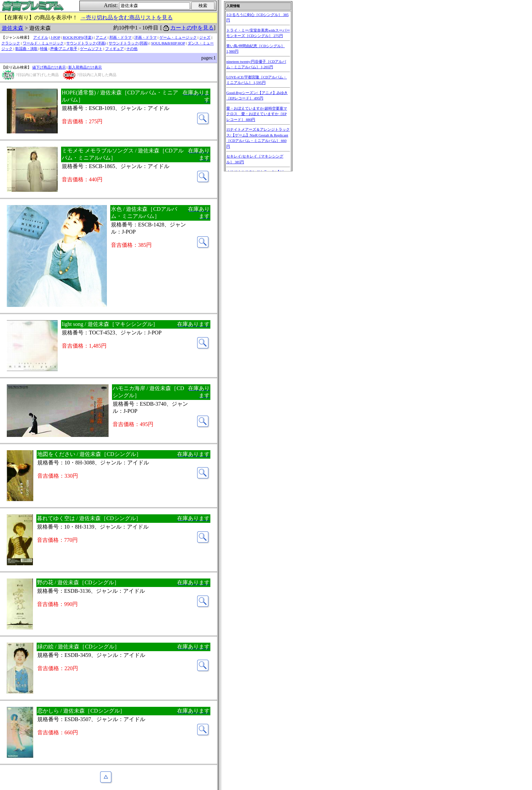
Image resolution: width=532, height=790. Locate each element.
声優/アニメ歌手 (64, 49)
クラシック (11, 43)
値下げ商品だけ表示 (49, 67)
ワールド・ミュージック (43, 43)
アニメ (101, 37)
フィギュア (115, 49)
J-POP (55, 37)
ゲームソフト (91, 49)
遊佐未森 (13, 28)
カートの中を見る (192, 28)
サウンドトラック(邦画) (128, 43)
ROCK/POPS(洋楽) (78, 37)
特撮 (44, 49)
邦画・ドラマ (120, 37)
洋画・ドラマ (146, 37)
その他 (132, 49)
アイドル (41, 37)
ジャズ (205, 37)
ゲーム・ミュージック (178, 37)
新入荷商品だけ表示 (85, 67)
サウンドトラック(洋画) (86, 43)
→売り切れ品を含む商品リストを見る (127, 17)
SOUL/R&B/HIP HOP (168, 43)
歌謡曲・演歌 (26, 49)
